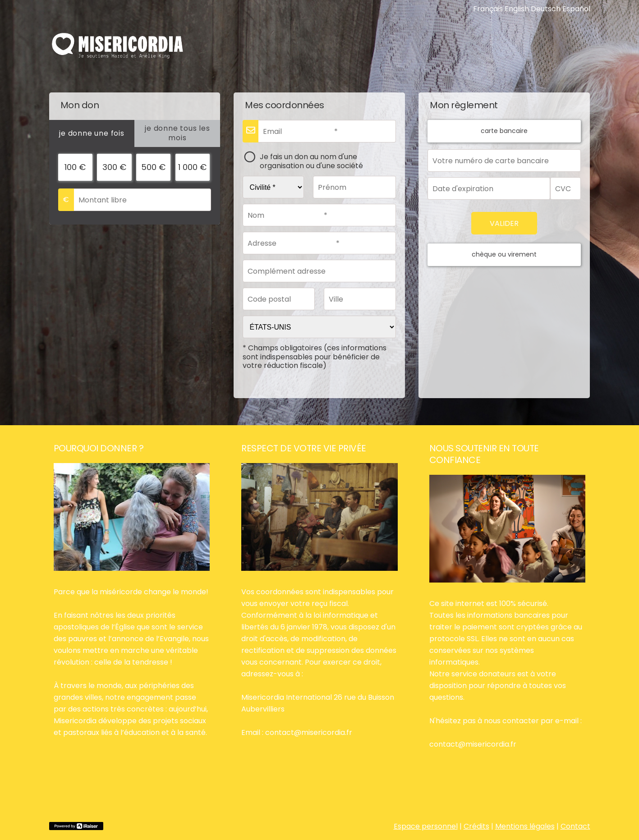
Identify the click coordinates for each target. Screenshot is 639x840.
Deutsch (546, 9)
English (517, 9)
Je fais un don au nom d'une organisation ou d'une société (311, 161)
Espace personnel (426, 826)
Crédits (476, 826)
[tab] (92, 133)
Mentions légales (525, 826)
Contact (575, 826)
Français (488, 9)
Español (576, 9)
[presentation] (92, 133)
